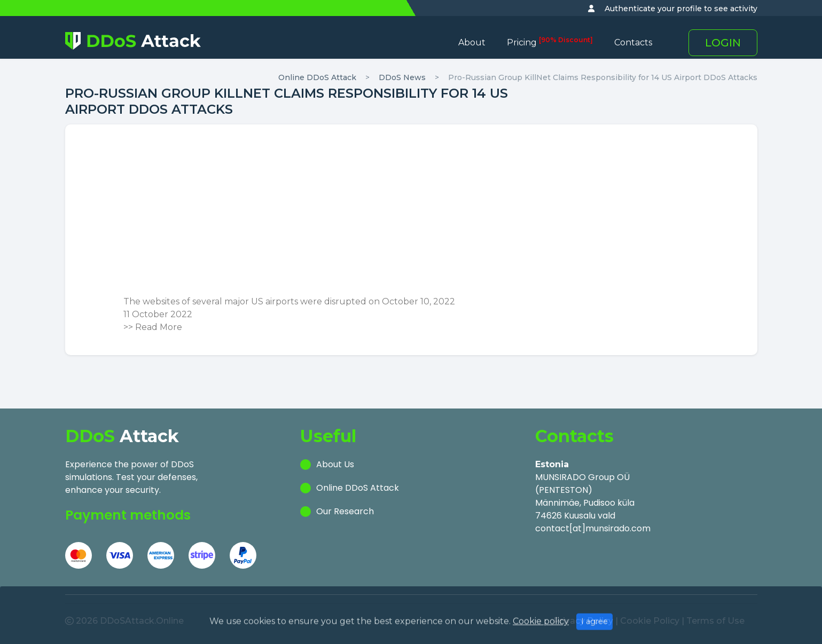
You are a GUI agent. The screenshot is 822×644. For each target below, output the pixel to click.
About (472, 42)
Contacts (633, 42)
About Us (335, 464)
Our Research (345, 511)
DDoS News (402, 77)
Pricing (550, 42)
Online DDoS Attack (317, 77)
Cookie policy (541, 638)
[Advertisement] (411, 215)
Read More (159, 327)
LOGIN (723, 43)
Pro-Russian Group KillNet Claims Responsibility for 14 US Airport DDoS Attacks (603, 77)
